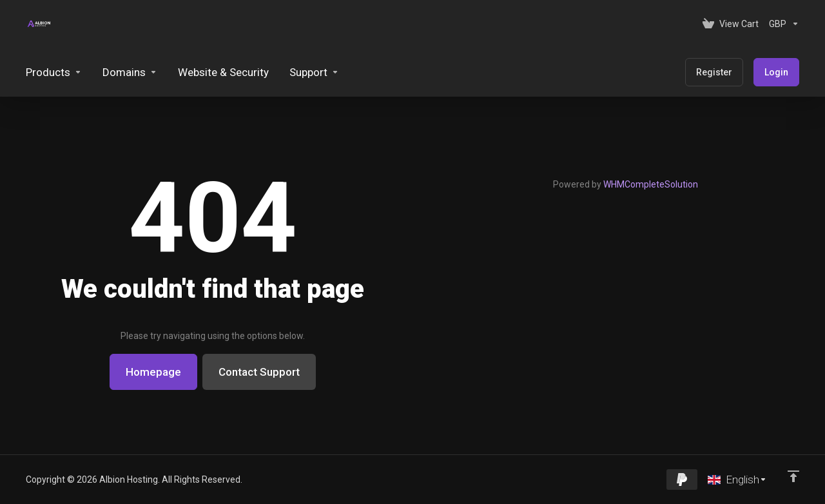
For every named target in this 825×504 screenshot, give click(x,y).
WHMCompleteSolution (651, 184)
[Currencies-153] (781, 24)
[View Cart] (731, 24)
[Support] (314, 72)
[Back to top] (793, 476)
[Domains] (130, 72)
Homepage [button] (153, 372)
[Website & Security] (223, 72)
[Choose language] (737, 480)
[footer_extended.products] (54, 72)
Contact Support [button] (259, 372)
